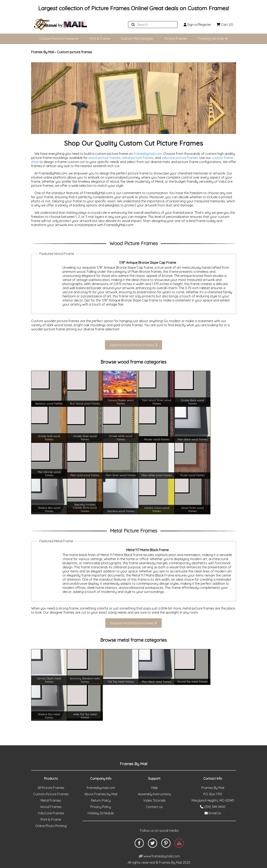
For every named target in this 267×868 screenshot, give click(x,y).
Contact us (154, 796)
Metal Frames (51, 790)
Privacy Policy (101, 796)
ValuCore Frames (51, 803)
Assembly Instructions (154, 784)
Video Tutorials (154, 790)
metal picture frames (138, 158)
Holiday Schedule (101, 803)
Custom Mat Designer (137, 38)
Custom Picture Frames (59, 38)
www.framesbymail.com (159, 846)
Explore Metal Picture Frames (134, 616)
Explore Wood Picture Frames (133, 345)
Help (154, 777)
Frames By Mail (43, 52)
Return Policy (101, 790)
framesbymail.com (148, 153)
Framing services (213, 38)
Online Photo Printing (51, 815)
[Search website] (150, 25)
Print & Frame (100, 38)
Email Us (213, 803)
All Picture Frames (51, 777)
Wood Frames (51, 796)
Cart (224, 24)
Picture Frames (176, 38)
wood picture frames (104, 158)
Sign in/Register (196, 24)
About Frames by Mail (101, 784)
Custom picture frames (74, 52)
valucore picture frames (180, 158)
